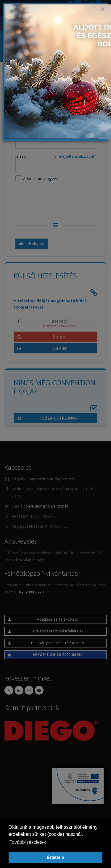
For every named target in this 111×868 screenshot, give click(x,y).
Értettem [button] (55, 857)
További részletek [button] (28, 842)
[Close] (103, 9)
